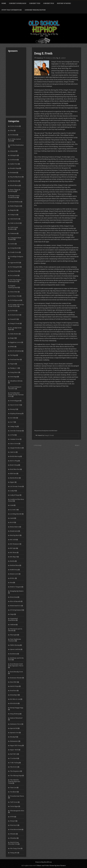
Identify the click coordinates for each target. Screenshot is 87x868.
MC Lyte (13, 548)
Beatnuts (13, 172)
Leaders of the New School (16, 500)
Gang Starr (14, 372)
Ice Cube (13, 418)
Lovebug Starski (16, 514)
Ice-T (12, 422)
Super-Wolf (14, 750)
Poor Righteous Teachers (14, 640)
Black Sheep (14, 185)
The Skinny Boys (16, 775)
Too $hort (13, 792)
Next (77, 445)
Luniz (12, 518)
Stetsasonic (14, 741)
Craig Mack (14, 248)
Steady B (13, 737)
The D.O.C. (14, 767)
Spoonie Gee (14, 733)
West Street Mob (16, 829)
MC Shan (13, 552)
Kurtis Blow (14, 478)
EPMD (12, 347)
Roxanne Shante (16, 678)
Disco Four (14, 292)
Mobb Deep (14, 570)
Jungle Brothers (16, 448)
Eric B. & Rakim (16, 351)
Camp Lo (13, 215)
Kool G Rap (14, 465)
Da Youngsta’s (15, 267)
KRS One (13, 473)
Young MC (14, 853)
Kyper (12, 482)
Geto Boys (13, 377)
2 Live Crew (14, 126)
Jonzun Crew (15, 439)
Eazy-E (12, 338)
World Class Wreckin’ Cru (13, 843)
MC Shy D (13, 557)
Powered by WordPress (43, 862)
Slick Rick (14, 703)
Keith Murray (15, 456)
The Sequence (15, 771)
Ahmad (13, 151)
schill (63, 58)
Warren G (14, 825)
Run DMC (13, 682)
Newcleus (14, 597)
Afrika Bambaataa (17, 145)
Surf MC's (13, 754)
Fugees (12, 364)
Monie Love (14, 574)
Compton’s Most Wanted (14, 238)
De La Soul (14, 275)
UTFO (12, 817)
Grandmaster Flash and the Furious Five (16, 395)
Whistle (13, 834)
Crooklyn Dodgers (17, 256)
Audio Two (14, 164)
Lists (12, 505)
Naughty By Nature (17, 591)
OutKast (13, 625)
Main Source (15, 527)
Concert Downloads (18, 3)
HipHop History (16, 413)
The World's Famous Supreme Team (14, 781)
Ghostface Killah (16, 381)
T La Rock (14, 758)
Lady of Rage (15, 495)
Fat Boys (13, 355)
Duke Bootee (14, 334)
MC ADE (13, 540)
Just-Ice (13, 452)
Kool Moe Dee (15, 469)
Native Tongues (16, 587)
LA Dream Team (16, 486)
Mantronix (14, 531)
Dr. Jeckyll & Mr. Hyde (15, 329)
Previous (38, 445)
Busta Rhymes (15, 206)
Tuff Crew (14, 802)
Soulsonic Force (16, 724)
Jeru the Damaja (16, 431)
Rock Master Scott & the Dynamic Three (16, 665)
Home (4, 3)
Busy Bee (13, 210)
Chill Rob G (14, 219)
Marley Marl (15, 535)
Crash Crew (14, 252)
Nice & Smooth (15, 601)
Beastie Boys (14, 168)
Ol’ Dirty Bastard (16, 610)
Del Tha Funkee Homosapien (15, 281)
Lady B (12, 491)
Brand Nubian (15, 202)
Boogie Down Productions (14, 196)
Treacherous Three (17, 796)
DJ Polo (13, 311)
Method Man (15, 565)
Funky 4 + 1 (14, 368)
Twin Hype (14, 806)
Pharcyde (13, 635)
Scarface (13, 690)
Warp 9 (13, 821)
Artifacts (13, 160)
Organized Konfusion (13, 619)
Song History (15, 714)
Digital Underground (13, 286)
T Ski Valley (14, 763)
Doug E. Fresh (49, 435)
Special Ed (14, 728)
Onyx (12, 614)
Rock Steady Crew (16, 672)
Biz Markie (14, 181)
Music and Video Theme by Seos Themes (51, 865)
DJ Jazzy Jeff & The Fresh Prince (16, 305)
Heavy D (13, 409)
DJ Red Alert (15, 315)
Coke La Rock (15, 223)
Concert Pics (49, 3)
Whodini (13, 838)
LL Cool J (13, 510)
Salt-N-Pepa (14, 686)
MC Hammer (15, 544)
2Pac (12, 130)
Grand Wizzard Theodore (15, 388)
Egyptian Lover (16, 342)
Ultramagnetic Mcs (17, 811)
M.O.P (12, 522)
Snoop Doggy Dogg (17, 708)
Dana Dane (14, 271)
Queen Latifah (15, 649)
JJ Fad (12, 435)
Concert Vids (35, 3)
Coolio (12, 244)
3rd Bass (13, 135)
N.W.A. (12, 578)
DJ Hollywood (15, 300)
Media (12, 561)
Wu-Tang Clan (15, 848)
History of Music (64, 3)
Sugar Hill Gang (16, 745)
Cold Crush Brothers (13, 228)
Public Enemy (15, 645)
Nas (11, 582)
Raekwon (13, 654)
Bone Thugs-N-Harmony (14, 190)
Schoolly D (14, 695)
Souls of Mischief (16, 718)
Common (13, 233)
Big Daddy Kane (16, 177)
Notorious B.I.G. (15, 606)
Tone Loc (13, 787)
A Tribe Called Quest (14, 140)
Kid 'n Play (14, 461)
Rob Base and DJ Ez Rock (16, 659)
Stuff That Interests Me (12, 10)
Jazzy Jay (13, 426)
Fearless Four (15, 359)
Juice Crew (14, 444)
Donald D (13, 319)
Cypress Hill (15, 263)
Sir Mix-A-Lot (15, 699)
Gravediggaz (15, 401)
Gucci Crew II (15, 405)
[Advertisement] (16, 84)
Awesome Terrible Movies (35, 10)
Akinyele (13, 155)
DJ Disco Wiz (15, 296)
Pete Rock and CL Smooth (15, 630)
